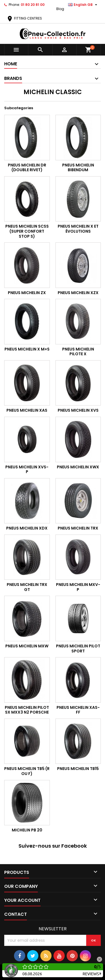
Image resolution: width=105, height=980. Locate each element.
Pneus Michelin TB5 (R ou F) (27, 771)
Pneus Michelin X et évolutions (78, 229)
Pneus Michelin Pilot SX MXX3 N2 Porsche (27, 710)
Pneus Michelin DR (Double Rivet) (27, 168)
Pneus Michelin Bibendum (78, 168)
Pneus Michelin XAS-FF (78, 710)
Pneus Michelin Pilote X (78, 352)
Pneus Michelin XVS (78, 410)
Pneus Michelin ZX (27, 293)
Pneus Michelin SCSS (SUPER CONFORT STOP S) (27, 231)
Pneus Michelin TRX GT (27, 587)
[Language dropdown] (83, 5)
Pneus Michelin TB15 (78, 769)
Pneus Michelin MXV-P (78, 587)
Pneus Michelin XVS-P (27, 469)
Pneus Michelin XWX (78, 467)
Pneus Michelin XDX (27, 528)
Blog (60, 9)
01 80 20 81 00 (33, 5)
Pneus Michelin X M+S (27, 349)
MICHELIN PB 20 (27, 830)
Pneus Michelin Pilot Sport (78, 648)
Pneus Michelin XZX (78, 293)
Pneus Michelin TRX (78, 528)
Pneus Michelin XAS (27, 410)
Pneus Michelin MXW (27, 646)
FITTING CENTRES (24, 18)
